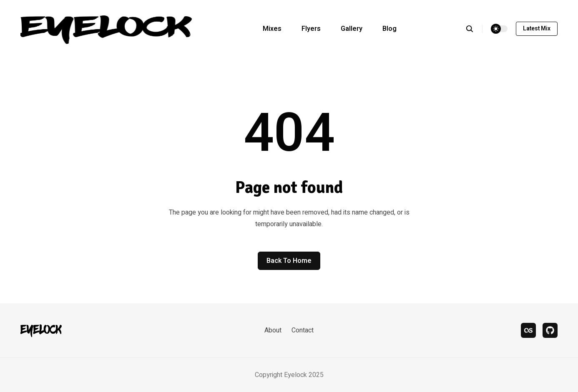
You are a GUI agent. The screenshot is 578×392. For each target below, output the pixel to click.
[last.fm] (528, 330)
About (273, 330)
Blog (390, 29)
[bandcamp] (550, 330)
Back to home (289, 261)
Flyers (311, 29)
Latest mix (537, 29)
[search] (474, 29)
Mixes (272, 29)
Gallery (352, 29)
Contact (303, 330)
